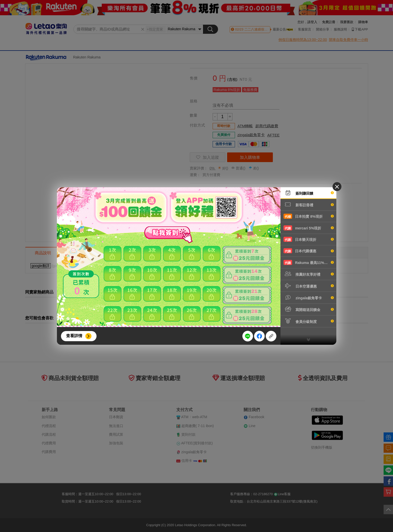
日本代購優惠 (309, 251)
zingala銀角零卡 (309, 298)
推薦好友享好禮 (309, 274)
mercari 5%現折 (309, 228)
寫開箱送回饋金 (309, 309)
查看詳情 (74, 336)
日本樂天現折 (309, 239)
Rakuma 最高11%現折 (309, 262)
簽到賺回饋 (309, 193)
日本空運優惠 (309, 286)
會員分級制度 (309, 321)
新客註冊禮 (309, 205)
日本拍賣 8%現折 (309, 216)
